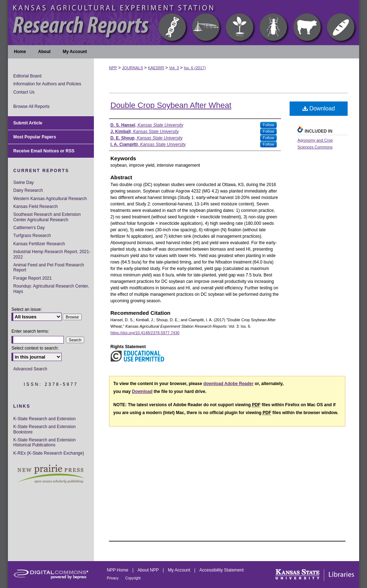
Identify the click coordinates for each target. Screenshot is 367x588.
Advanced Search (30, 369)
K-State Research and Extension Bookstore (44, 429)
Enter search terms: (30, 331)
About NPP (149, 570)
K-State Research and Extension (44, 419)
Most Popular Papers (35, 137)
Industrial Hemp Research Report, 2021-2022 (52, 254)
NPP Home (118, 570)
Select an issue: (27, 309)
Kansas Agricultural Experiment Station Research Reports (183, 23)
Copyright (133, 578)
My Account (180, 570)
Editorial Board (27, 76)
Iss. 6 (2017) (195, 68)
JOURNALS (132, 68)
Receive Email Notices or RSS (44, 151)
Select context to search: (35, 348)
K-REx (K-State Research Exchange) (49, 453)
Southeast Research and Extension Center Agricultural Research (47, 217)
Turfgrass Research (32, 236)
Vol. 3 (174, 68)
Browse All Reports (31, 106)
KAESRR (156, 68)
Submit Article (28, 123)
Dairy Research (28, 190)
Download (319, 108)
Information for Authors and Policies (47, 84)
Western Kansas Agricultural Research (50, 199)
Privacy (113, 578)
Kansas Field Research (35, 207)
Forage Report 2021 (32, 278)
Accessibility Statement (221, 570)
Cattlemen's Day (29, 228)
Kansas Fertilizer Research (39, 244)
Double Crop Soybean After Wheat (171, 105)
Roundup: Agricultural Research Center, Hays (51, 289)
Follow (268, 125)
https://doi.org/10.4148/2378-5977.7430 (145, 333)
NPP (113, 68)
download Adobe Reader (228, 384)
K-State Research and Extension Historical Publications (44, 442)
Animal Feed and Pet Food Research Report (49, 267)
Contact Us (24, 92)
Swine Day (23, 182)
